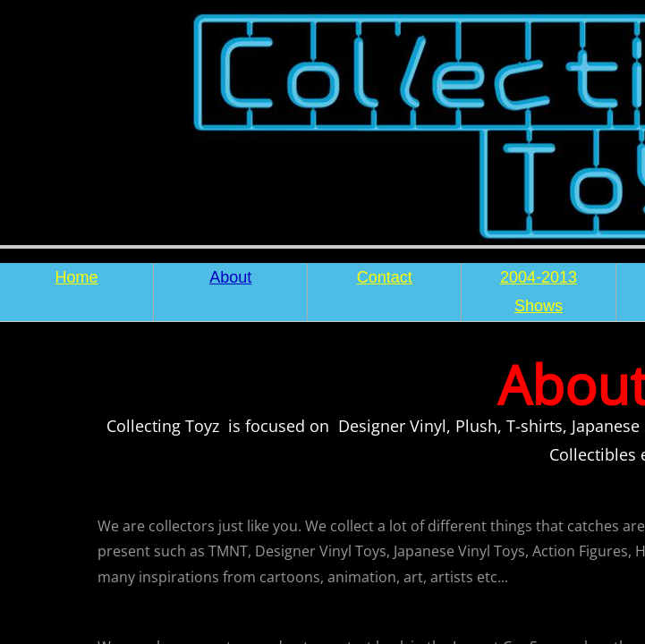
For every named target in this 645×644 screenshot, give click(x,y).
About (230, 277)
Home (77, 277)
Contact (385, 277)
